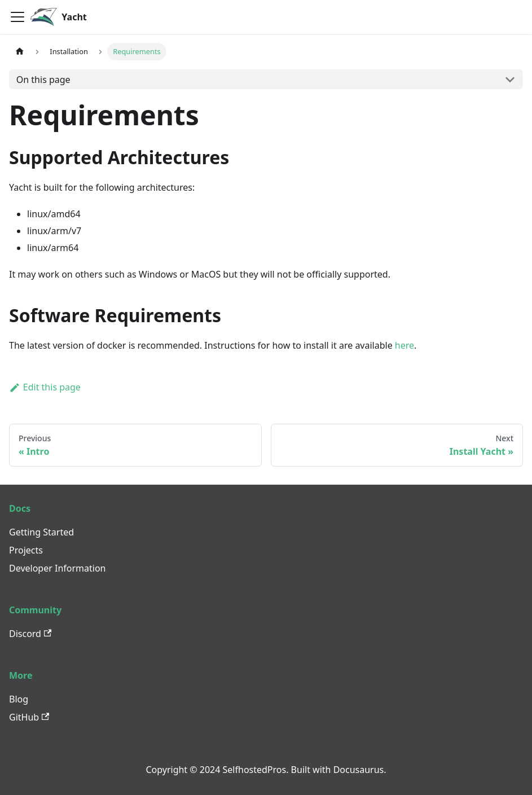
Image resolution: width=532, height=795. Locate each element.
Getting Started (41, 532)
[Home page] (20, 52)
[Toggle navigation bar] (17, 17)
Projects (26, 550)
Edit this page (45, 387)
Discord (30, 634)
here (405, 345)
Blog (19, 699)
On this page (43, 80)
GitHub (29, 717)
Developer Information (58, 568)
